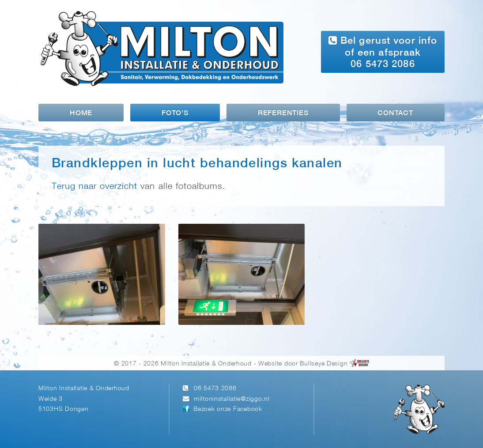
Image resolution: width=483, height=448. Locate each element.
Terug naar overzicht (94, 186)
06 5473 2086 (215, 389)
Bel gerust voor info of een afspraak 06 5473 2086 (383, 52)
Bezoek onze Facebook (228, 409)
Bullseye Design (324, 364)
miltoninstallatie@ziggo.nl (232, 399)
